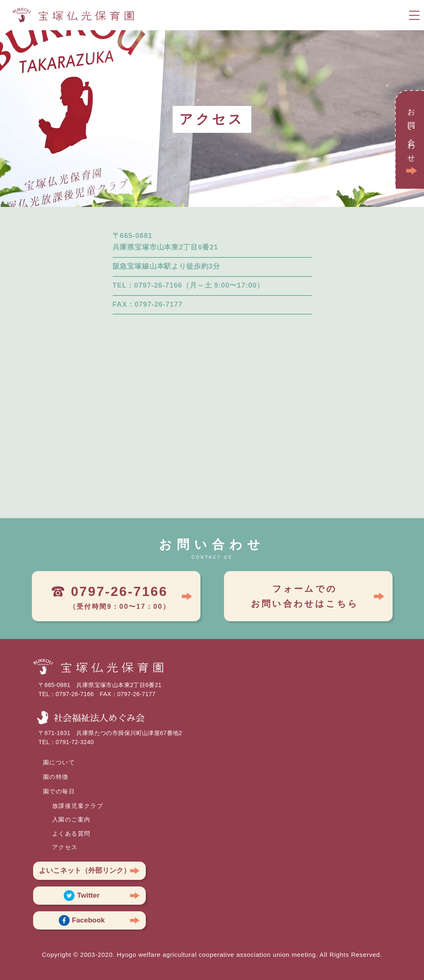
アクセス (65, 847)
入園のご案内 (71, 819)
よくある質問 (71, 833)
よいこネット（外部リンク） (85, 871)
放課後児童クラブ (78, 806)
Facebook (82, 920)
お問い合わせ (411, 133)
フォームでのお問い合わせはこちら (305, 596)
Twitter (82, 896)
